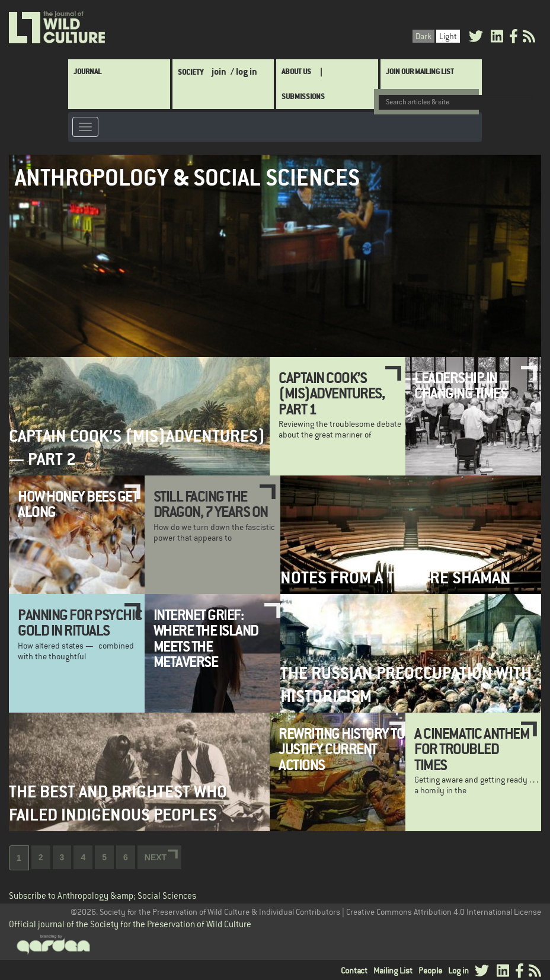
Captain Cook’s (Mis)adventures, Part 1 (331, 393)
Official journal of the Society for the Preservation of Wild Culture (130, 924)
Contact (354, 971)
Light (448, 36)
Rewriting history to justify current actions (341, 749)
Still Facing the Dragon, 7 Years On (211, 504)
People (430, 971)
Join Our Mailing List (420, 71)
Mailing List (393, 971)
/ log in (244, 71)
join (219, 71)
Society (191, 72)
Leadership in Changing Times (461, 385)
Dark (423, 36)
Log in (458, 971)
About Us (296, 71)
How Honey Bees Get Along (78, 504)
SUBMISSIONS (303, 96)
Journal (87, 71)
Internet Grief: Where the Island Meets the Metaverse (206, 638)
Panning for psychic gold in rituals (80, 623)
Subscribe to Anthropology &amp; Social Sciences (103, 896)
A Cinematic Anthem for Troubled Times (472, 749)
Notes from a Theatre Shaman (396, 578)
